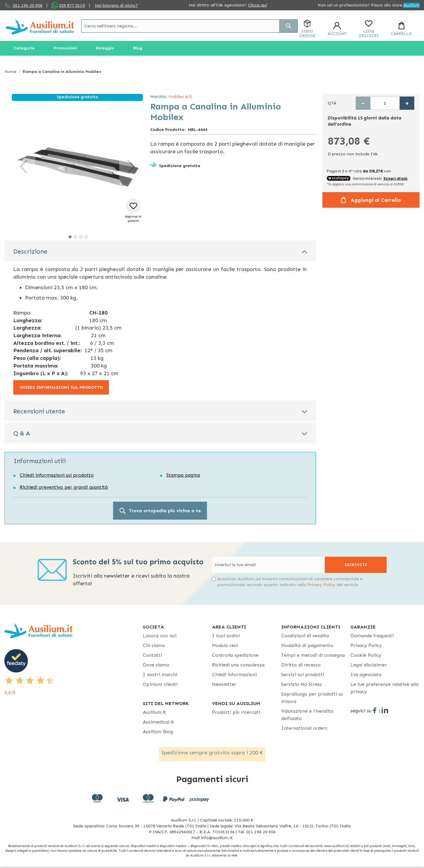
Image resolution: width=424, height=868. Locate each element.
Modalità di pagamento (307, 645)
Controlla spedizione (235, 655)
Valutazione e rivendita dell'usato (307, 715)
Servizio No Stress (302, 684)
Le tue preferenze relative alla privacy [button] (384, 688)
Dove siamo (156, 665)
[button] (24, 166)
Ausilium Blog (158, 732)
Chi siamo (154, 645)
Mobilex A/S (180, 97)
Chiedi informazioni (234, 675)
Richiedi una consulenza (238, 665)
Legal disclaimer (369, 665)
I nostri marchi (160, 675)
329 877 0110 (72, 5)
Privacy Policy (321, 585)
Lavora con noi (160, 636)
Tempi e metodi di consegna (313, 655)
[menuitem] (24, 48)
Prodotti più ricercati (236, 712)
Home (10, 72)
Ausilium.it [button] (154, 712)
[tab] (160, 251)
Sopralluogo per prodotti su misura (312, 698)
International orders (304, 728)
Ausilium (411, 5)
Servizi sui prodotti (303, 675)
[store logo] (40, 27)
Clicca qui (257, 5)
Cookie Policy (366, 655)
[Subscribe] (356, 565)
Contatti (152, 655)
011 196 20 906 (27, 5)
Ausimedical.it (158, 722)
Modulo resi (225, 645)
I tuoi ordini (226, 636)
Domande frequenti (372, 636)
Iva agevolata (366, 675)
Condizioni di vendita (305, 636)
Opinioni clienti (160, 684)
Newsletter (224, 684)
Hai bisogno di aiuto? (116, 5)
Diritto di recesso (301, 665)
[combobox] (189, 26)
